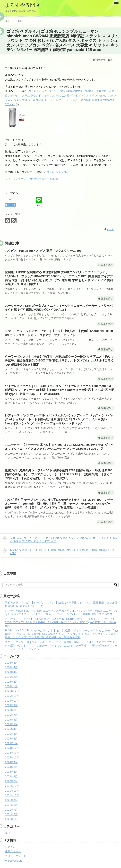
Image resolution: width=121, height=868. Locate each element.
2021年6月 (11, 814)
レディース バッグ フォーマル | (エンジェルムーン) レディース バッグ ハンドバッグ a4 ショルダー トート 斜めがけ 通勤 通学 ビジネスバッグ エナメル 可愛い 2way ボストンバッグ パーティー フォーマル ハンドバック (59, 419)
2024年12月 (12, 748)
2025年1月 (11, 743)
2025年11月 (12, 696)
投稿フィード (13, 851)
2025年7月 (11, 715)
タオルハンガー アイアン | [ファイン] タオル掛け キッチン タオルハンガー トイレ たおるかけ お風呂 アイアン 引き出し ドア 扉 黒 (60, 539)
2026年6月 (11, 663)
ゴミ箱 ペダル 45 (57, 172)
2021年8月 (11, 805)
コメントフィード (16, 856)
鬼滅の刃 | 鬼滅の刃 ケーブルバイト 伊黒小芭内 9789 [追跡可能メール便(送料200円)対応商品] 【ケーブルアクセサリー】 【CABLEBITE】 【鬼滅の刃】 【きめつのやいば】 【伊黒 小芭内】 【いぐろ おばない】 (59, 474)
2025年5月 (11, 724)
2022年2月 (11, 781)
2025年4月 (11, 729)
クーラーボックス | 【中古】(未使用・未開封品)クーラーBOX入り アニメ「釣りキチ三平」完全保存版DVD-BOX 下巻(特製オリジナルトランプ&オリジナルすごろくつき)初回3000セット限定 (59, 361)
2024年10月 (12, 758)
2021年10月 (12, 795)
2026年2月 (11, 682)
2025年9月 (11, 705)
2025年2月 (11, 739)
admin (111, 229)
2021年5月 (11, 819)
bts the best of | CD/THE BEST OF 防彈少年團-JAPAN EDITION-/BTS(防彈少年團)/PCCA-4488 (59, 551)
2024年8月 (11, 767)
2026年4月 (11, 672)
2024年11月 (12, 753)
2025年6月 (11, 720)
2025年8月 (11, 710)
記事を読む (107, 265)
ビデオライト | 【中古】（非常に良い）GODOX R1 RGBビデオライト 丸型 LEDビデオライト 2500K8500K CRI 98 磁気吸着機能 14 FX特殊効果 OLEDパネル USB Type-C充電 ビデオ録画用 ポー (61, 622)
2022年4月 (11, 772)
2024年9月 (11, 762)
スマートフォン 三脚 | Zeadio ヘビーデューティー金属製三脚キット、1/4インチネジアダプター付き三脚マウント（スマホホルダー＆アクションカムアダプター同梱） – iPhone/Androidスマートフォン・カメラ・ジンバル (61, 646)
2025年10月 (12, 701)
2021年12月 (12, 786)
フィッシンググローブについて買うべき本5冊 (32, 179)
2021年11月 (12, 791)
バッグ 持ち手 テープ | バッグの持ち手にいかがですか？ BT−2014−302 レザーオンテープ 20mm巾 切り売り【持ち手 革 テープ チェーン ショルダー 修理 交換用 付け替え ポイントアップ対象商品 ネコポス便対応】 (59, 504)
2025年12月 (12, 691)
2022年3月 (11, 777)
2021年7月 (11, 810)
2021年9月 (11, 800)
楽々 (112, 60)
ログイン (10, 847)
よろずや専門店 (22, 5)
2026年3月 (11, 677)
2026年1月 (11, 686)
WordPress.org (14, 861)
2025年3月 (11, 734)
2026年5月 (11, 667)
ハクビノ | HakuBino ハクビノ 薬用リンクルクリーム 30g (43, 251)
